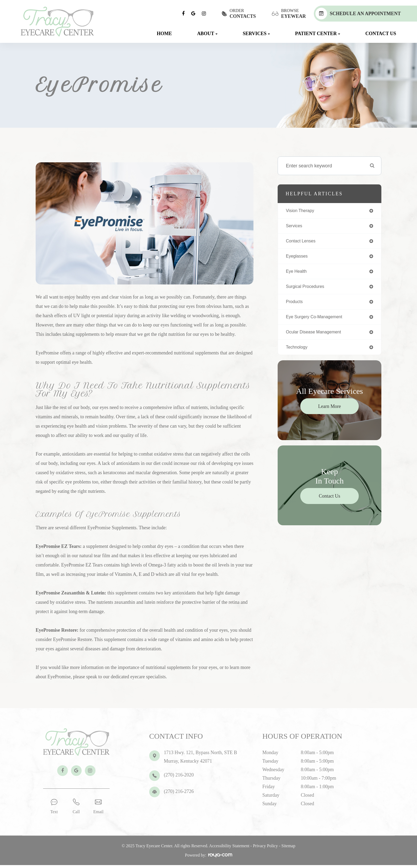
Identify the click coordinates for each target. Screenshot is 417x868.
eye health (298, 274)
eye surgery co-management (318, 321)
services (295, 227)
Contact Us (381, 34)
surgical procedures (307, 290)
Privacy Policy (265, 849)
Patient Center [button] (318, 34)
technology (298, 352)
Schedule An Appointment (358, 14)
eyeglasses (298, 258)
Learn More (329, 412)
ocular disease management (317, 337)
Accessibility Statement (229, 849)
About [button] (207, 34)
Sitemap (288, 849)
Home (164, 34)
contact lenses (303, 242)
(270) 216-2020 (179, 775)
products (295, 305)
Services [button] (256, 34)
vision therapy (302, 211)
